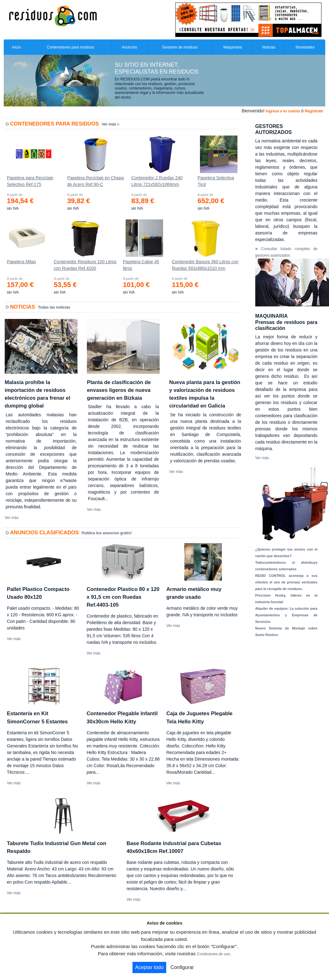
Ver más (12, 518)
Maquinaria (233, 47)
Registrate (314, 111)
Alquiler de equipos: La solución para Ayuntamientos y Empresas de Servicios (286, 615)
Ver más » (111, 124)
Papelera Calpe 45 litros (141, 265)
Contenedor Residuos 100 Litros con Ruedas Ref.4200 (85, 265)
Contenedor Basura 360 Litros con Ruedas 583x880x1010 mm (205, 265)
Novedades (305, 47)
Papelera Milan (21, 262)
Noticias (269, 47)
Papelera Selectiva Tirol (216, 181)
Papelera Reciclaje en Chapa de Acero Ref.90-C (95, 181)
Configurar (182, 967)
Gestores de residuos (180, 47)
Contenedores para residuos (70, 47)
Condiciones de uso (213, 954)
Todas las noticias (54, 307)
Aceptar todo (150, 967)
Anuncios (130, 47)
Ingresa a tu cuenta (283, 111)
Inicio (16, 47)
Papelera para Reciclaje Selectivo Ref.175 (30, 181)
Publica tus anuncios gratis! (107, 533)
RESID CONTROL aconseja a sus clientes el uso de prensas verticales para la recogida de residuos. (286, 582)
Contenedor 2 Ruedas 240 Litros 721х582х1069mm (157, 181)
